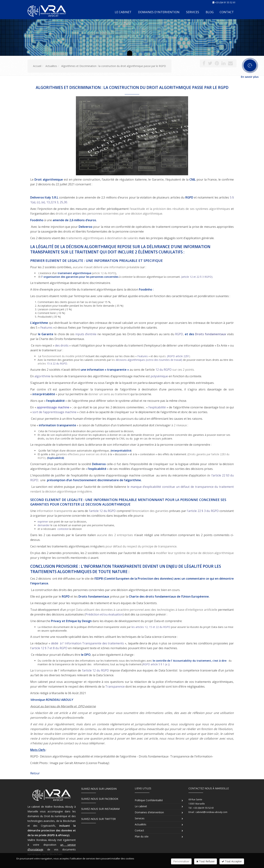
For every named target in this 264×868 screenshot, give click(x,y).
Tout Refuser (206, 861)
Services (193, 12)
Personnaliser (181, 861)
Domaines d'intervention (159, 12)
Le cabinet (123, 12)
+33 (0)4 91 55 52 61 (225, 2)
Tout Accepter (232, 861)
